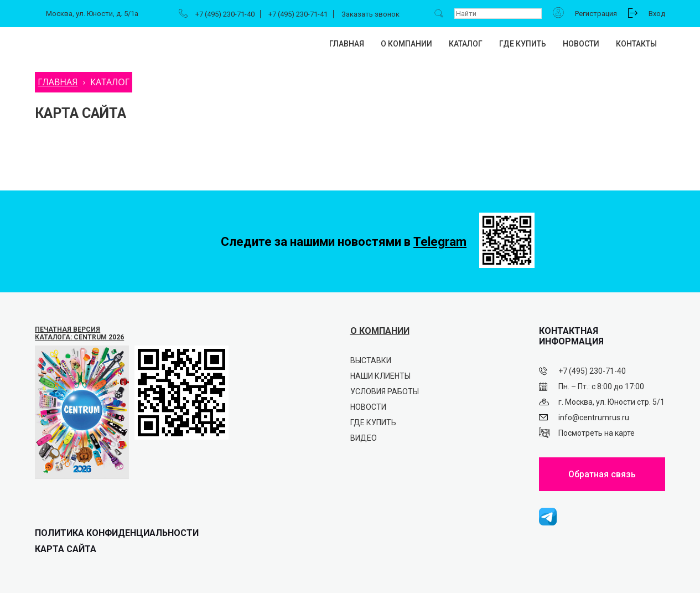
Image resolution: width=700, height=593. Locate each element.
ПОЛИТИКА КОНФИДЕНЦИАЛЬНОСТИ (117, 533)
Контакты (636, 44)
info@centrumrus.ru (594, 417)
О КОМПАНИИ (380, 331)
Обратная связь (602, 474)
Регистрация (596, 14)
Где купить (523, 44)
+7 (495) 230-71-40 (225, 14)
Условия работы (385, 391)
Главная (347, 44)
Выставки (371, 360)
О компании (406, 44)
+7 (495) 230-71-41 (298, 14)
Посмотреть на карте (597, 433)
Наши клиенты (380, 376)
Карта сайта (66, 549)
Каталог (466, 44)
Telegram (440, 242)
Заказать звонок (370, 14)
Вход (657, 14)
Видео (364, 438)
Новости (581, 44)
